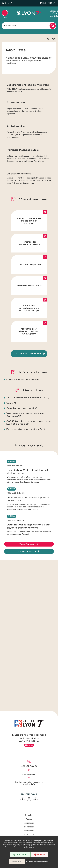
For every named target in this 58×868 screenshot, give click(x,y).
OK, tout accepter (20, 855)
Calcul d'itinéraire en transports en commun (29, 221)
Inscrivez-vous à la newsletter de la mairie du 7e (29, 783)
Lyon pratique (48, 3)
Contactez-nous (29, 775)
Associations (29, 831)
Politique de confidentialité (37, 862)
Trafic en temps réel (29, 264)
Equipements (29, 823)
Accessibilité (29, 835)
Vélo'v (10, 403)
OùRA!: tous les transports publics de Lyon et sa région (29, 422)
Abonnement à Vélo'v (29, 286)
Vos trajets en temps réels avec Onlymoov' (26, 415)
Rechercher (10, 26)
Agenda (29, 819)
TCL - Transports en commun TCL (27, 398)
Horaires (29, 745)
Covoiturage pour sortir (21, 408)
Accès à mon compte (53, 13)
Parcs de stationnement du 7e (24, 429)
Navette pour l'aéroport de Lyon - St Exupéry (29, 331)
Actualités (29, 815)
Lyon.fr (9, 3)
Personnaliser (17, 861)
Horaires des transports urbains (29, 243)
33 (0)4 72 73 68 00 (29, 766)
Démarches (29, 827)
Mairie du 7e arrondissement (23, 379)
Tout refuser (40, 855)
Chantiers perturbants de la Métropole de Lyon (29, 308)
